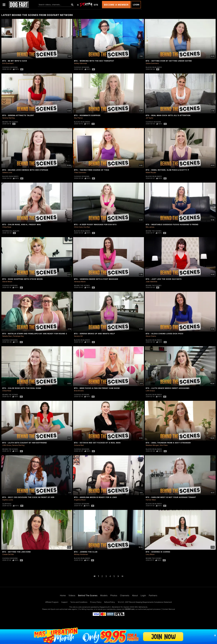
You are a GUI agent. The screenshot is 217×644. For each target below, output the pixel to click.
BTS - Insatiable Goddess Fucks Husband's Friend (172, 224)
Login (136, 5)
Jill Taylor (150, 118)
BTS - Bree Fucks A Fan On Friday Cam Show (97, 388)
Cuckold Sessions (10, 67)
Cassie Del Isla (8, 554)
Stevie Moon (7, 282)
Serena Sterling (8, 118)
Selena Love (7, 172)
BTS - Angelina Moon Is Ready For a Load (95, 497)
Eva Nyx (87, 227)
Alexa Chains (151, 336)
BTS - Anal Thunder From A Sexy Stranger (168, 443)
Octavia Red (79, 445)
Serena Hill (78, 336)
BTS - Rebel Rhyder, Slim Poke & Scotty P (167, 170)
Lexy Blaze (150, 554)
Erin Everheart (8, 63)
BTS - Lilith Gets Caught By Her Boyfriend (25, 443)
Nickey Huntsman (81, 554)
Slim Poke (164, 445)
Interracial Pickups (11, 231)
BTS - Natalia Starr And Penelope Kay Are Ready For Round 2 (35, 334)
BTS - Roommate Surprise (87, 115)
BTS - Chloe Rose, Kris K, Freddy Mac (22, 224)
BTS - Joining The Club (86, 552)
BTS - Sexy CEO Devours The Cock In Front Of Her (28, 497)
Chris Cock (78, 227)
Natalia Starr (7, 336)
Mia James (150, 227)
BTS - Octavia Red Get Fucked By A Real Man (97, 443)
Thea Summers (80, 172)
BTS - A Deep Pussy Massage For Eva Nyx (95, 224)
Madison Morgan (152, 445)
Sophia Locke (8, 500)
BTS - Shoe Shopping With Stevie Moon (22, 279)
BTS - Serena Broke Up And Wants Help (94, 334)
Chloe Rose (7, 227)
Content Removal (169, 609)
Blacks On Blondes (154, 67)
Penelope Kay (18, 336)
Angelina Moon (80, 500)
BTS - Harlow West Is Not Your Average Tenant (171, 497)
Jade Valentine (151, 282)
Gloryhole (7, 504)
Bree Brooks (79, 391)
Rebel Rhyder (151, 172)
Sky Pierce (78, 118)
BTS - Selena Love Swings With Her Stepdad (25, 170)
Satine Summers (152, 63)
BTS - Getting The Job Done (17, 552)
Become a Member (116, 5)
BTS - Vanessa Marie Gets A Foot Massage (96, 279)
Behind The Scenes (10, 122)
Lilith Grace (150, 391)
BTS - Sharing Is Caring (158, 552)
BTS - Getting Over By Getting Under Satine (169, 61)
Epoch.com (55, 609)
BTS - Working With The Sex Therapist (94, 61)
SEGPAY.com (130, 609)
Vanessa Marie (80, 282)
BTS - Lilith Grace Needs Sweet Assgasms (168, 388)
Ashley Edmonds (80, 63)
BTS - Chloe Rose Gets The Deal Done (22, 388)
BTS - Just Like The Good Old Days (164, 279)
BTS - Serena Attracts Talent (18, 115)
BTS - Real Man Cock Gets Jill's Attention (168, 115)
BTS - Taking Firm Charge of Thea (92, 170)
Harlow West (151, 500)
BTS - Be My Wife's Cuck (15, 61)
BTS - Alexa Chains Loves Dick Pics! (165, 334)
